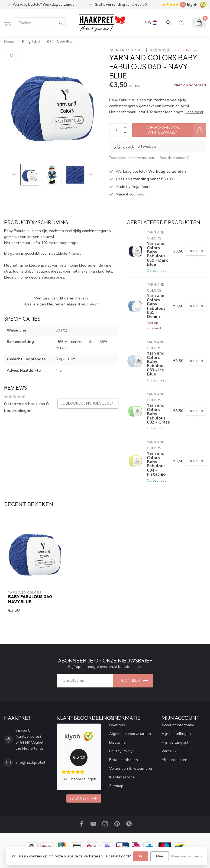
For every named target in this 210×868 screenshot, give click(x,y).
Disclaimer (118, 742)
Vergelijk (169, 751)
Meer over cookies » (187, 856)
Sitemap (116, 786)
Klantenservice (122, 777)
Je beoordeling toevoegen (88, 403)
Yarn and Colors (126, 50)
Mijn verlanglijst (175, 742)
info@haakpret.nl (30, 763)
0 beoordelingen (185, 50)
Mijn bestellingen (176, 734)
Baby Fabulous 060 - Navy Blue (48, 42)
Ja (140, 856)
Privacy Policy (121, 751)
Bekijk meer (83, 798)
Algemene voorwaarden (130, 734)
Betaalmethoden (124, 760)
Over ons (117, 725)
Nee (160, 856)
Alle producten (174, 760)
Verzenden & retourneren (131, 768)
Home (9, 42)
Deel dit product (174, 158)
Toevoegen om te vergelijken (132, 158)
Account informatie (178, 725)
